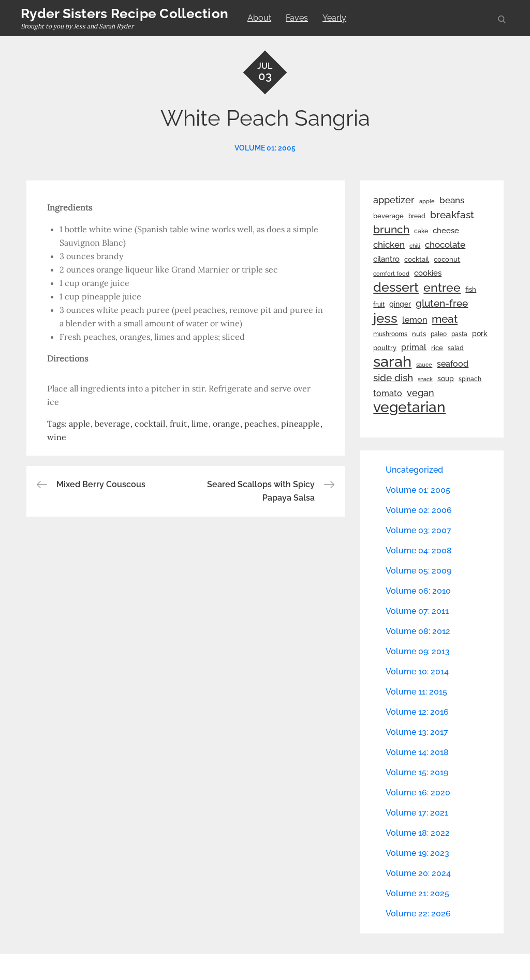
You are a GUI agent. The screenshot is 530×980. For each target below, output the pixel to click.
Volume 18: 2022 (418, 833)
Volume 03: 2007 (418, 530)
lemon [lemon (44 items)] (415, 320)
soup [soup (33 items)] (446, 379)
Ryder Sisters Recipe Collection (124, 13)
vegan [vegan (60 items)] (421, 393)
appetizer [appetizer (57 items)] (394, 200)
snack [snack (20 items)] (425, 379)
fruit (178, 424)
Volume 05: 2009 (418, 571)
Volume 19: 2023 (417, 853)
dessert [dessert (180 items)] (396, 287)
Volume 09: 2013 (418, 651)
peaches (260, 424)
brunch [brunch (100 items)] (391, 229)
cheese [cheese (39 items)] (446, 231)
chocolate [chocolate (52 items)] (445, 245)
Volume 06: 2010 (418, 591)
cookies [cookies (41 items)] (428, 273)
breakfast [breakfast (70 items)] (452, 215)
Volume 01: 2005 (265, 148)
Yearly (334, 18)
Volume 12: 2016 (417, 712)
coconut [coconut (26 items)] (447, 259)
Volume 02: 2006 (419, 510)
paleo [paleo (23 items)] (439, 334)
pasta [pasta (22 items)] (459, 334)
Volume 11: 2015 (416, 692)
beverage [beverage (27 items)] (388, 216)
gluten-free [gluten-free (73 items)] (442, 303)
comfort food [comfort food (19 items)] (391, 274)
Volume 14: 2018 (417, 752)
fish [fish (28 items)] (471, 289)
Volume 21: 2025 (417, 893)
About (259, 18)
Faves (297, 18)
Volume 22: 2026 (418, 914)
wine (57, 437)
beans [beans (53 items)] (452, 200)
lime (200, 424)
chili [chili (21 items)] (415, 246)
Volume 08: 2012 (418, 631)
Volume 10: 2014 (417, 672)
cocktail (150, 424)
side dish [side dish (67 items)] (393, 378)
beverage (112, 424)
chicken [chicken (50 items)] (389, 245)
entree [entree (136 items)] (442, 288)
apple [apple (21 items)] (427, 201)
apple (79, 424)
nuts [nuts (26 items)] (419, 334)
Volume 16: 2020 (418, 793)
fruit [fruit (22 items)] (379, 305)
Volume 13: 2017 (417, 732)
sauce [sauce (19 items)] (424, 365)
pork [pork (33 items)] (480, 334)
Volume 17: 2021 (417, 813)
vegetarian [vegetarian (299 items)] (409, 407)
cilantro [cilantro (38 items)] (386, 259)
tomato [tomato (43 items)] (388, 393)
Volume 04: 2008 (419, 551)
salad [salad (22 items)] (456, 348)
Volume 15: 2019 (417, 772)
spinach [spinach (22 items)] (470, 379)
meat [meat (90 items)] (445, 319)
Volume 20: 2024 (418, 873)
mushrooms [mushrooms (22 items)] (390, 334)
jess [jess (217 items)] (385, 318)
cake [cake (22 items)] (421, 231)
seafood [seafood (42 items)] (453, 364)
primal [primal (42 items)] (414, 347)
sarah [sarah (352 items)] (392, 361)
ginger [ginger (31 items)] (400, 304)
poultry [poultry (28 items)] (385, 348)
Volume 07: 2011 (417, 611)
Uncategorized (414, 470)
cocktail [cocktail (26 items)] (417, 259)
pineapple (300, 424)
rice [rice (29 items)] (437, 348)
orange (226, 424)
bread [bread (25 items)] (417, 216)
